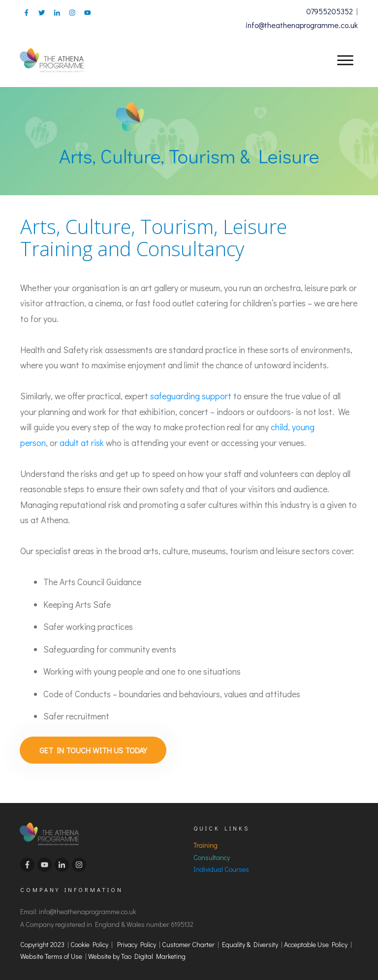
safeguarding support (191, 396)
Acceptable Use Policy (316, 941)
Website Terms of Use (53, 954)
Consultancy (212, 854)
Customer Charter (188, 941)
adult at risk (82, 443)
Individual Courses (221, 866)
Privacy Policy (137, 941)
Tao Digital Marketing (153, 954)
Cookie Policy (89, 941)
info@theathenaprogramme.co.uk (302, 25)
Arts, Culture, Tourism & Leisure (189, 156)
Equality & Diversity (250, 941)
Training (205, 842)
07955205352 (330, 11)
